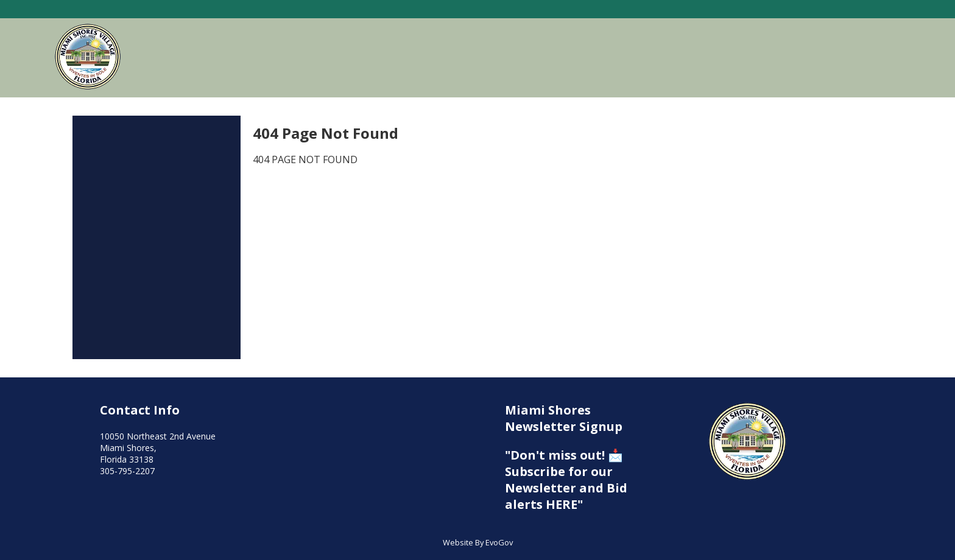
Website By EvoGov (478, 542)
